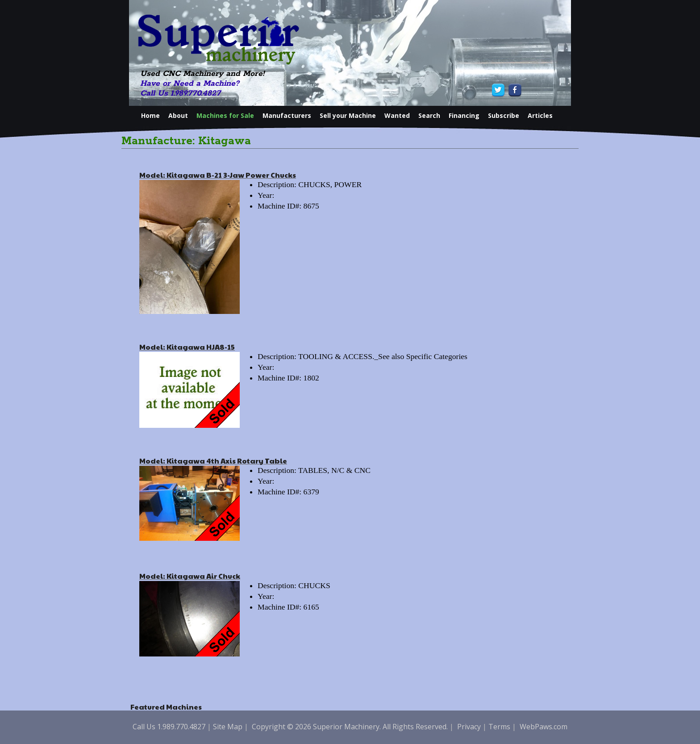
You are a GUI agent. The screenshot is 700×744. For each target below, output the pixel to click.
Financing (464, 115)
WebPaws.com (544, 727)
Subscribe (504, 115)
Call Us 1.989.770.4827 (180, 93)
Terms (499, 727)
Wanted (397, 115)
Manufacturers (287, 115)
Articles (540, 115)
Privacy (469, 727)
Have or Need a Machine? (190, 84)
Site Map (228, 727)
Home (150, 115)
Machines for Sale (225, 115)
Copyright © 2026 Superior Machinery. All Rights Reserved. (350, 727)
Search (429, 115)
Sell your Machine (348, 115)
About (178, 115)
